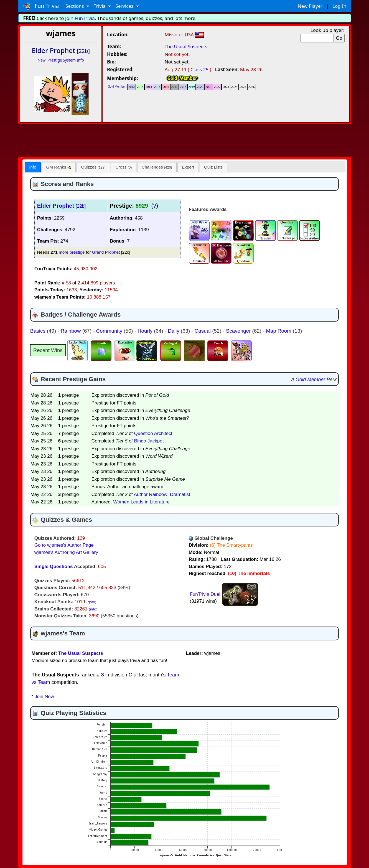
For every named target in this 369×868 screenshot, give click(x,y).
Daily (174, 331)
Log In (339, 6)
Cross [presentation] (124, 167)
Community (110, 331)
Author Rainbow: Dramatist (162, 494)
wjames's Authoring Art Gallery (66, 552)
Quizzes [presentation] (93, 167)
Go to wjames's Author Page (64, 545)
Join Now (44, 697)
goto (91, 602)
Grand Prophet (106, 252)
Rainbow (72, 331)
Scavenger (239, 331)
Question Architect (153, 433)
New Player (310, 6)
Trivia (100, 6)
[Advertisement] (185, 139)
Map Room (279, 331)
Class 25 (199, 69)
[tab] (33, 167)
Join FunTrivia (80, 18)
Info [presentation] (33, 167)
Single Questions (54, 567)
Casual (203, 331)
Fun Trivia (41, 6)
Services (125, 6)
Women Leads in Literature (141, 502)
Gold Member (117, 86)
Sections (75, 6)
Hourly (146, 331)
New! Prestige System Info (61, 60)
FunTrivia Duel (205, 594)
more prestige (72, 252)
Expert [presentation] (188, 167)
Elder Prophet (62, 206)
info (93, 609)
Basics (39, 331)
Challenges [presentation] (157, 167)
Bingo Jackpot (149, 441)
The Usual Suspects (186, 46)
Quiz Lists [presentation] (213, 167)
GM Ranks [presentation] (59, 167)
